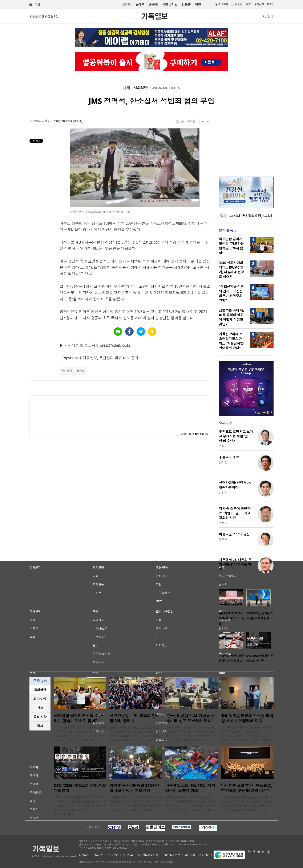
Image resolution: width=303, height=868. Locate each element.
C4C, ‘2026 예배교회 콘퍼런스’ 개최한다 (80, 788)
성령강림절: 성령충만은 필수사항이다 (236, 485)
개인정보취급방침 (148, 855)
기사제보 (128, 855)
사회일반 (140, 88)
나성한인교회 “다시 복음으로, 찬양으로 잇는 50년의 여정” (247, 788)
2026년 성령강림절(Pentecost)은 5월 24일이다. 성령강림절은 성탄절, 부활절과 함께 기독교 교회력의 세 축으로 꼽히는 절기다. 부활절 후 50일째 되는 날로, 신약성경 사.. (136, 734)
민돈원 (223, 523)
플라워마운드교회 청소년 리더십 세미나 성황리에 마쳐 (247, 718)
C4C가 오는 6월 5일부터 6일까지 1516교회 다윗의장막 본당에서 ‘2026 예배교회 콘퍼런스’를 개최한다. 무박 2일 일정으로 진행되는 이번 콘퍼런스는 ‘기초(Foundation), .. (80, 806)
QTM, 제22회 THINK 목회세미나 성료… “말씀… (232, 618)
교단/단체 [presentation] (40, 699)
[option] (233, 608)
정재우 (223, 539)
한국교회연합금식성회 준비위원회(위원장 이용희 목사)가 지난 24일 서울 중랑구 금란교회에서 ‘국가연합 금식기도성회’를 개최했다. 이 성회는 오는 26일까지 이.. (80, 734)
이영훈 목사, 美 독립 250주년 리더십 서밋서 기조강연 (134, 788)
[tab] (40, 690)
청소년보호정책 (171, 855)
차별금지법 (170, 4)
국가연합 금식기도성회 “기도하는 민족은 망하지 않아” (231, 246)
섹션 (35, 5)
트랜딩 (126, 5)
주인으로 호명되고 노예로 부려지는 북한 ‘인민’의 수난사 (236, 436)
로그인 (270, 4)
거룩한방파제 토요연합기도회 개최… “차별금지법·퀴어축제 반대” (231, 341)
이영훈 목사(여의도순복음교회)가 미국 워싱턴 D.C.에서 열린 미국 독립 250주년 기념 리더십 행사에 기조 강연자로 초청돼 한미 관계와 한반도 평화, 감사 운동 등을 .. (135, 804)
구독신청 (259, 4)
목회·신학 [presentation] (40, 717)
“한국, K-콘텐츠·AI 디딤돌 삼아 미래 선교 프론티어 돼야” (190, 718)
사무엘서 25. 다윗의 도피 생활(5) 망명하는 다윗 (235, 564)
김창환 (223, 493)
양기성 (223, 462)
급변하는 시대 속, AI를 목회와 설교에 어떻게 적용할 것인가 (231, 317)
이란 (198, 4)
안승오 (223, 446)
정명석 (68, 371)
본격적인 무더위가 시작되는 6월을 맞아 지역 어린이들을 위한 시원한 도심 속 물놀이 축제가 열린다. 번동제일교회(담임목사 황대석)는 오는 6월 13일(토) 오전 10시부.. (191, 804)
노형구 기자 (49, 121)
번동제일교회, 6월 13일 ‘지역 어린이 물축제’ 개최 (190, 788)
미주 (249, 4)
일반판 (238, 4)
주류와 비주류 (229, 457)
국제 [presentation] (40, 726)
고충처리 (190, 855)
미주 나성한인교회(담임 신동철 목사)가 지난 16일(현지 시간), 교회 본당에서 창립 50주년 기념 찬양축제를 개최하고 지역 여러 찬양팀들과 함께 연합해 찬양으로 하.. (247, 804)
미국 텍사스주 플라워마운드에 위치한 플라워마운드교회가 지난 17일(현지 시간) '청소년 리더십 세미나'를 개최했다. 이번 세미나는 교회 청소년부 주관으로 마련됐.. (247, 734)
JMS (81, 371)
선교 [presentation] (40, 708)
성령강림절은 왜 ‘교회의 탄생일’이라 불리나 (134, 718)
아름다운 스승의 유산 (234, 534)
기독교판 (224, 4)
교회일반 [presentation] (40, 690)
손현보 (153, 4)
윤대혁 (140, 4)
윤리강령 (204, 855)
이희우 (223, 574)
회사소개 (84, 855)
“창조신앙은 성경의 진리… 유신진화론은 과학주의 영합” (231, 293)
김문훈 (186, 4)
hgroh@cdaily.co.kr (69, 121)
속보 (223, 216)
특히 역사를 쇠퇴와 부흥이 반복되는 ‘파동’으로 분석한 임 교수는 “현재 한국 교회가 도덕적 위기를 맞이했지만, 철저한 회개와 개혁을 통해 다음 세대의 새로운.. (191, 734)
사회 (126, 88)
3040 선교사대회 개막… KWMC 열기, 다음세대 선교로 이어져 (231, 270)
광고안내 (99, 855)
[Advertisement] (246, 145)
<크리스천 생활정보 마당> (194, 434)
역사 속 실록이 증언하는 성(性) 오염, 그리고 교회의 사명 (235, 513)
